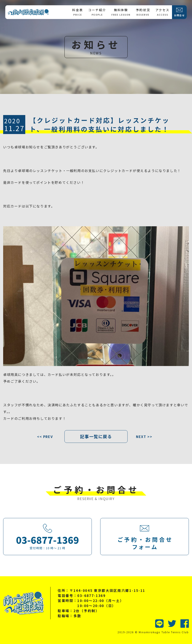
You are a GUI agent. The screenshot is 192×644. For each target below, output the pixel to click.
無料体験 (121, 12)
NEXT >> (144, 437)
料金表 (78, 12)
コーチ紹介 (97, 12)
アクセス (162, 12)
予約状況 (143, 12)
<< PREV (45, 437)
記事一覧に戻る (96, 436)
